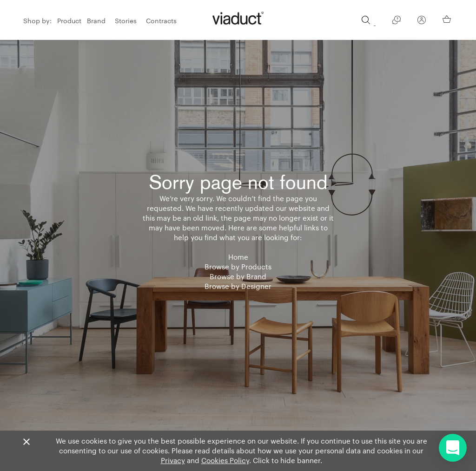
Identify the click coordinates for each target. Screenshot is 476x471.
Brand (96, 21)
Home (238, 257)
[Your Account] (422, 22)
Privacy (173, 460)
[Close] (26, 442)
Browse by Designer (238, 286)
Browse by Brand (238, 276)
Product (69, 21)
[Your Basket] (448, 20)
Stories (126, 21)
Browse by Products (238, 267)
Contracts (161, 21)
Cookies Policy (225, 460)
